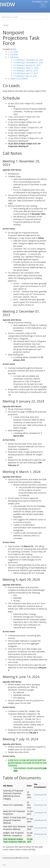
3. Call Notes (13, 57)
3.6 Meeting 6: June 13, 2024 (26, 73)
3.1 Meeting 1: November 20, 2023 (28, 60)
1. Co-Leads (13, 52)
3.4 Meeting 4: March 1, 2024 (26, 68)
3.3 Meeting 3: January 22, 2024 (27, 65)
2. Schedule (13, 55)
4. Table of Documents (18, 79)
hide (13, 49)
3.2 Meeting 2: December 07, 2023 (28, 63)
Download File (40, 795)
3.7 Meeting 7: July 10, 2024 (25, 76)
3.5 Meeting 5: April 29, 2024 (26, 71)
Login (46, 2)
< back (5, 25)
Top (4, 865)
